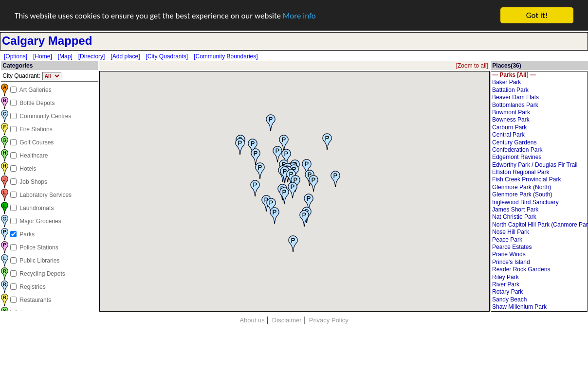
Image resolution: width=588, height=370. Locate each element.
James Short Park (539, 210)
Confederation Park (539, 150)
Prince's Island (539, 262)
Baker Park (539, 82)
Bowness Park (539, 120)
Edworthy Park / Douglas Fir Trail (539, 165)
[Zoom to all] (472, 66)
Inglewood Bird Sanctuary (539, 202)
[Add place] (125, 56)
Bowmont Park (539, 113)
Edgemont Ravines (539, 157)
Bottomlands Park (539, 105)
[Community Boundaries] (226, 56)
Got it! (537, 15)
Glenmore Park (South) (539, 195)
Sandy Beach (539, 300)
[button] (255, 188)
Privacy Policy (329, 320)
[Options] (16, 56)
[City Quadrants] (167, 56)
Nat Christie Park (539, 217)
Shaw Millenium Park (539, 307)
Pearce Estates (539, 247)
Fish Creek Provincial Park (539, 180)
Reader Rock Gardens (539, 270)
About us (252, 320)
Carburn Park (539, 128)
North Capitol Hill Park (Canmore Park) (539, 225)
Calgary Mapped (47, 41)
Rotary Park (539, 292)
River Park (539, 285)
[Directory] (92, 56)
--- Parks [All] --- (539, 75)
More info (299, 15)
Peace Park (539, 239)
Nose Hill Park (539, 232)
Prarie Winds (539, 255)
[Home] (43, 56)
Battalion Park (539, 90)
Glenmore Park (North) (539, 187)
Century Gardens (539, 142)
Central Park (539, 135)
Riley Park (539, 277)
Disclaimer (287, 320)
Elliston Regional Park (539, 172)
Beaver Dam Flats (539, 97)
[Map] (65, 56)
